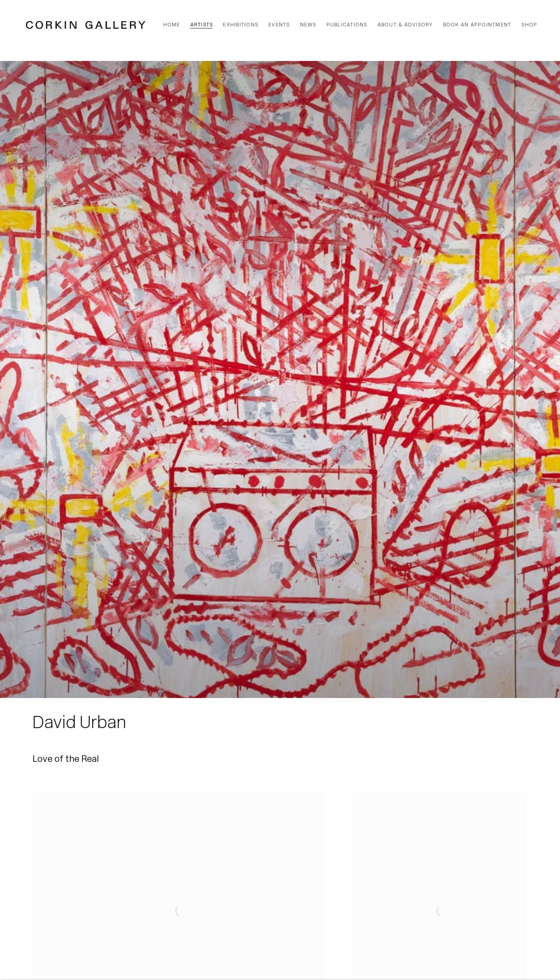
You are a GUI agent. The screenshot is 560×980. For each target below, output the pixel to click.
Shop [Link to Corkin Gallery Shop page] (529, 25)
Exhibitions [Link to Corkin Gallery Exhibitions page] (241, 25)
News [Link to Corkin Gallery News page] (308, 25)
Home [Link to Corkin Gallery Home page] (172, 25)
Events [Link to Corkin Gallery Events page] (279, 25)
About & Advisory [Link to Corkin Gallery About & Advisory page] (405, 25)
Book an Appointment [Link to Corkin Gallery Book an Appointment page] (477, 25)
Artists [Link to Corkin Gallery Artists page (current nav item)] (202, 25)
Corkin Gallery (86, 25)
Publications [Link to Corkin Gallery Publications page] (347, 25)
